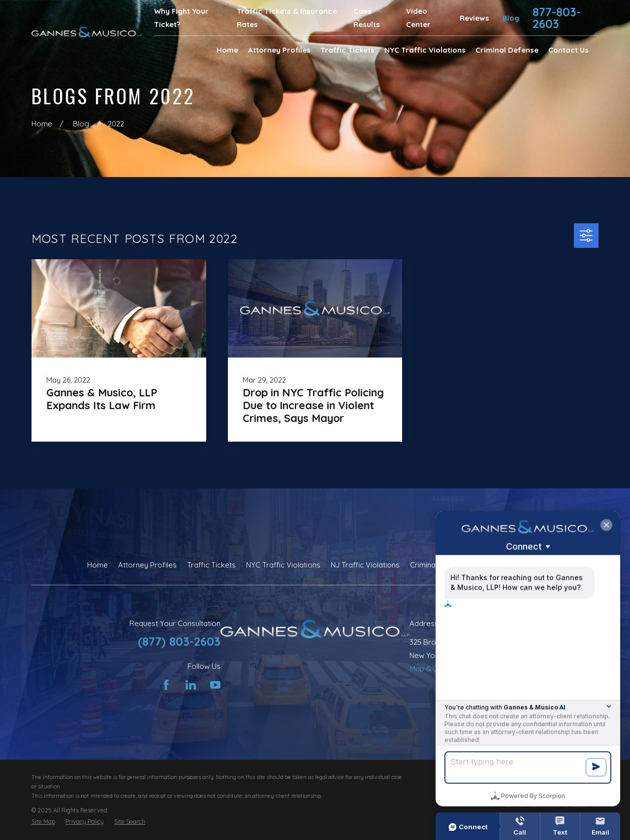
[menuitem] (43, 822)
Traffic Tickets (211, 565)
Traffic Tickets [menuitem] (347, 50)
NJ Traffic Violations (365, 565)
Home (97, 565)
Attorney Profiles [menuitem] (279, 50)
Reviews (474, 18)
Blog (511, 18)
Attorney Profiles (147, 565)
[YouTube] (215, 685)
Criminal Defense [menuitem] (507, 50)
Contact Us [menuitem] (568, 50)
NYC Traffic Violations (283, 565)
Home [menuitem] (227, 50)
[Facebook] (166, 685)
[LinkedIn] (191, 685)
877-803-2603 (557, 18)
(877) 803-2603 (179, 641)
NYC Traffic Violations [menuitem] (425, 50)
